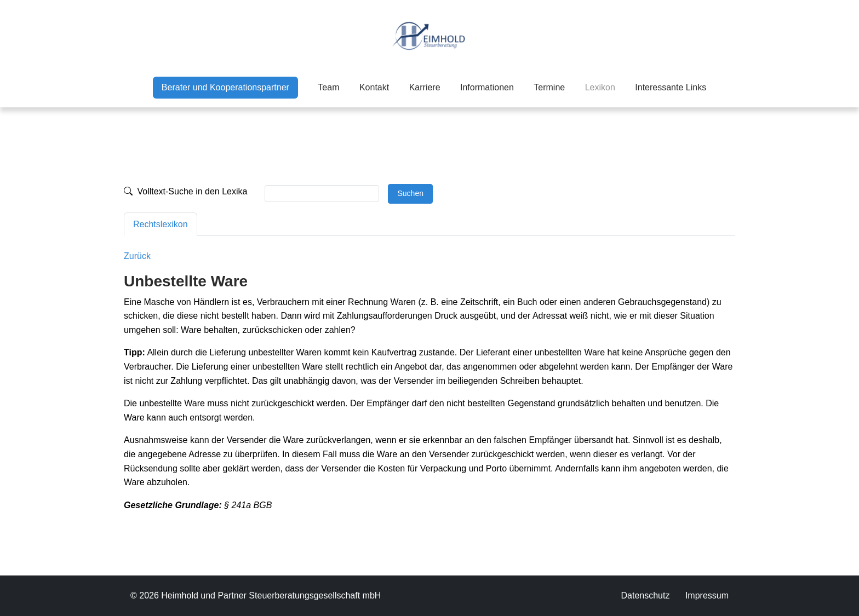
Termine (549, 87)
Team (328, 87)
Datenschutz (645, 595)
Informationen (487, 87)
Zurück (137, 256)
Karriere (425, 87)
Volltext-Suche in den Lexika (185, 191)
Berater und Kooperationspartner (225, 87)
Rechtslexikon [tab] (161, 224)
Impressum (707, 595)
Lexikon (600, 86)
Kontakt (374, 87)
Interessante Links (671, 87)
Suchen (410, 193)
